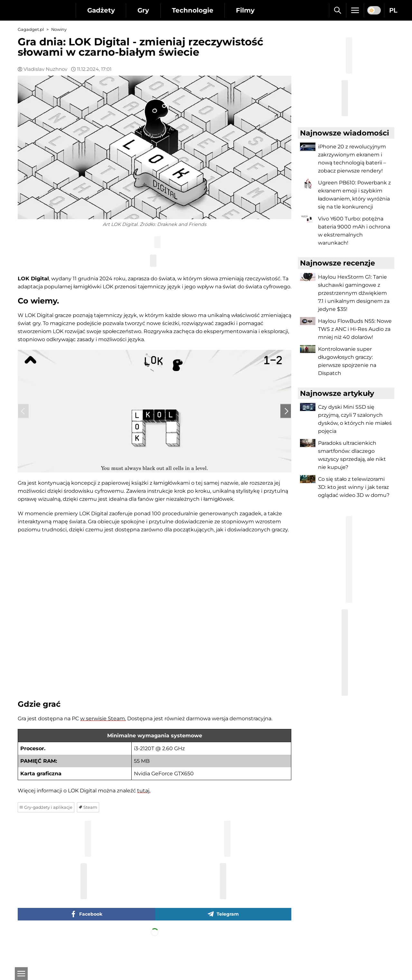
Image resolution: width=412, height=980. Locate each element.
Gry (144, 10)
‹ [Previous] (23, 425)
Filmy (246, 10)
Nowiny (59, 29)
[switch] (374, 10)
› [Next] (286, 425)
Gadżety (101, 10)
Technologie (193, 10)
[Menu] (355, 10)
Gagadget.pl (31, 29)
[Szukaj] (337, 10)
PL (393, 10)
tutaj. (144, 820)
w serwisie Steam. (103, 748)
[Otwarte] (21, 974)
